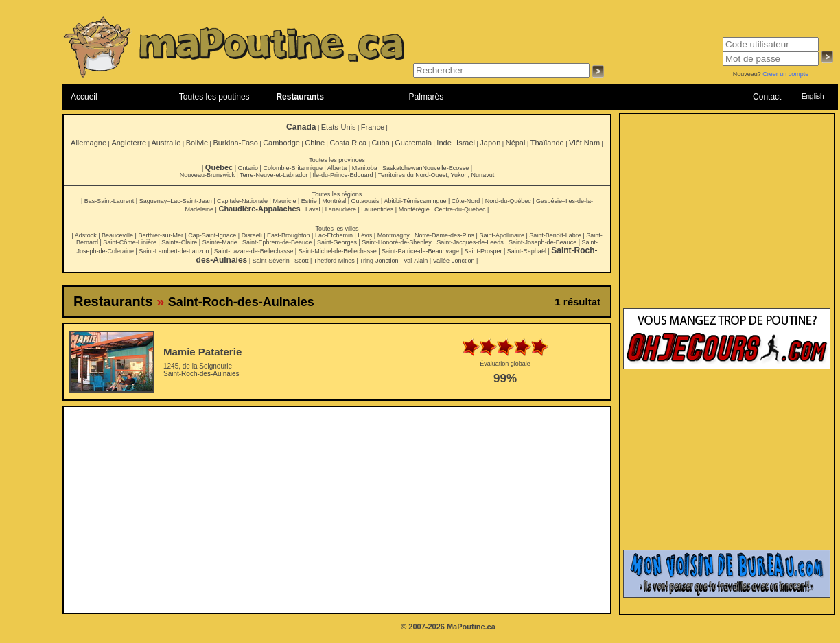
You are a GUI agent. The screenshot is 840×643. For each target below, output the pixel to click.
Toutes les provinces (337, 160)
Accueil (84, 97)
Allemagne (89, 143)
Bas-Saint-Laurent (109, 201)
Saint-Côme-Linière (130, 242)
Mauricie (284, 201)
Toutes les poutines (214, 97)
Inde (444, 143)
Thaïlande (547, 143)
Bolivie (197, 143)
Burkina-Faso (235, 143)
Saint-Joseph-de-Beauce (542, 242)
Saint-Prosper (483, 251)
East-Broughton (289, 235)
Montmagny (394, 235)
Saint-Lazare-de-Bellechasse (254, 251)
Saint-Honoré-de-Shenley (397, 242)
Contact (767, 97)
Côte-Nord (466, 201)
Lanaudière (341, 209)
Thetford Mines (334, 261)
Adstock (86, 235)
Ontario (248, 168)
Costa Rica (348, 143)
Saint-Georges (337, 242)
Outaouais (365, 201)
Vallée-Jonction (454, 261)
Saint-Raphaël (527, 251)
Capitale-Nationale (242, 201)
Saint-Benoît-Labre (555, 235)
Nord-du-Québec (508, 201)
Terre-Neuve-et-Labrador (273, 175)
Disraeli (252, 235)
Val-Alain (416, 261)
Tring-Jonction (379, 261)
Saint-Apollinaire (502, 235)
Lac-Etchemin (334, 235)
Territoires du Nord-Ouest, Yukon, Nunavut (436, 175)
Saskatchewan (402, 168)
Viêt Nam (584, 143)
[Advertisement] (337, 510)
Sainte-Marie (220, 242)
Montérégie (414, 209)
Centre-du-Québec (460, 209)
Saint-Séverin (271, 261)
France (373, 127)
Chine (315, 143)
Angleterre (129, 143)
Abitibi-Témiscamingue (415, 201)
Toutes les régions (337, 194)
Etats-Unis (339, 127)
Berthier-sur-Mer (161, 235)
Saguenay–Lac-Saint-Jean (176, 201)
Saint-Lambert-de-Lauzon (174, 251)
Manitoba (365, 168)
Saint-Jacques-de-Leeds (470, 242)
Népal (516, 143)
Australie (166, 143)
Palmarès (427, 97)
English (813, 96)
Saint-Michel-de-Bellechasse (338, 251)
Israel (466, 143)
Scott (302, 261)
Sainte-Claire (179, 242)
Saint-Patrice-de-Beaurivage (420, 251)
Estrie (309, 201)
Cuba (381, 143)
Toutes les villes (337, 229)
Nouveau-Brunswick (207, 175)
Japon (490, 143)
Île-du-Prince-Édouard (342, 175)
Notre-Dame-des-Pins (444, 235)
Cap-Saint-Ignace (212, 235)
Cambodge (281, 143)
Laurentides (377, 209)
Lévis (365, 235)
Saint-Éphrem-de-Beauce (277, 242)
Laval (313, 209)
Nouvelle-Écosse (446, 168)
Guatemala (413, 143)
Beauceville (117, 235)
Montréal (334, 201)
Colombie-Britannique (293, 168)
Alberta (337, 168)
